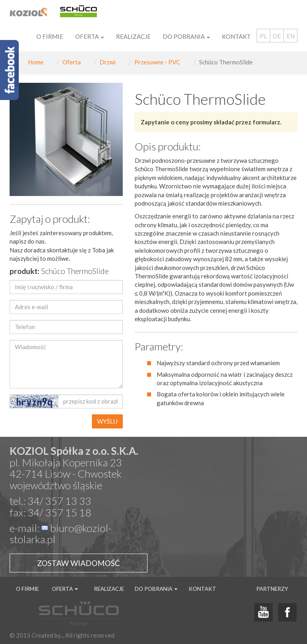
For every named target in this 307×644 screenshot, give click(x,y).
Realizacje (133, 36)
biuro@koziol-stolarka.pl (61, 534)
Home (36, 62)
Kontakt (236, 36)
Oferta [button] (90, 36)
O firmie (50, 36)
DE (277, 36)
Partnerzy (272, 589)
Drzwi (108, 62)
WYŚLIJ (107, 421)
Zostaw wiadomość (79, 563)
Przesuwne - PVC (157, 62)
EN (291, 36)
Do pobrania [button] (186, 36)
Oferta (72, 62)
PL (263, 36)
